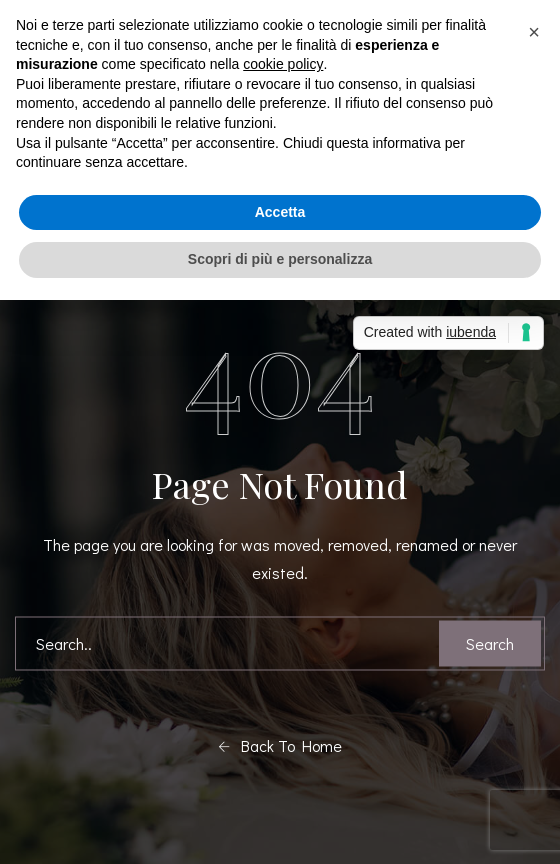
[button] (534, 32)
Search (490, 643)
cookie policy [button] (283, 64)
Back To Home (280, 746)
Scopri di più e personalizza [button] (280, 259)
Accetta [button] (280, 212)
